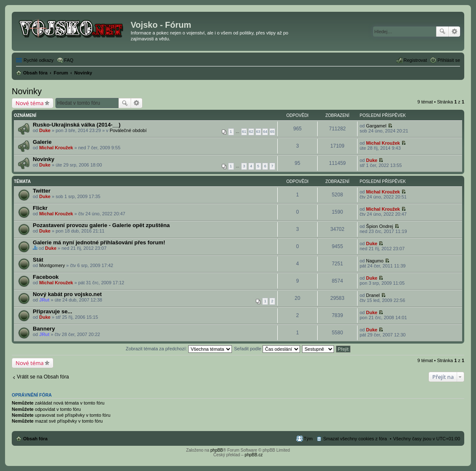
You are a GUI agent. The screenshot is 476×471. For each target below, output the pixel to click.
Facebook (46, 277)
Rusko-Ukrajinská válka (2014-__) (77, 125)
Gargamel (376, 126)
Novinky (27, 91)
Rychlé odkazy (39, 60)
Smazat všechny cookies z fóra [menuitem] (355, 439)
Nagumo (375, 261)
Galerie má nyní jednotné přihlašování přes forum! (99, 242)
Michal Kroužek (56, 148)
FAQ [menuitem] (69, 60)
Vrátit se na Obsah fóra (43, 377)
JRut (44, 300)
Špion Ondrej (379, 226)
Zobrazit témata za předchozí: (179, 349)
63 (258, 132)
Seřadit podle (267, 349)
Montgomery (52, 265)
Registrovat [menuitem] (416, 60)
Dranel (373, 295)
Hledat (442, 32)
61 (244, 132)
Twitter (42, 191)
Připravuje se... (53, 311)
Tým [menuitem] (308, 439)
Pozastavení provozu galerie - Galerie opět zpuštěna (101, 225)
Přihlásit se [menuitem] (449, 60)
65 (272, 132)
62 (251, 132)
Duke (45, 130)
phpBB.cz (254, 455)
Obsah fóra (35, 439)
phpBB (217, 450)
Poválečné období (128, 130)
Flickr (40, 208)
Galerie (42, 142)
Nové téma (30, 103)
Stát (38, 260)
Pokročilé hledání (454, 32)
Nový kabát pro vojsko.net (67, 294)
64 (265, 132)
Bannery (44, 329)
